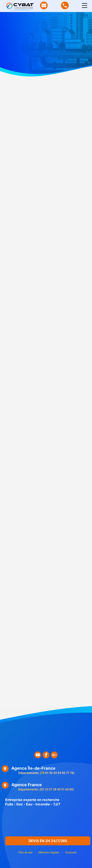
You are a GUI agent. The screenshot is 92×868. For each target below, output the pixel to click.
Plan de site (25, 852)
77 (68, 773)
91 (47, 773)
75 (43, 773)
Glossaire (71, 852)
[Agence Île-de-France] (5, 769)
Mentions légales (49, 852)
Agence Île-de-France (33, 768)
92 (51, 773)
